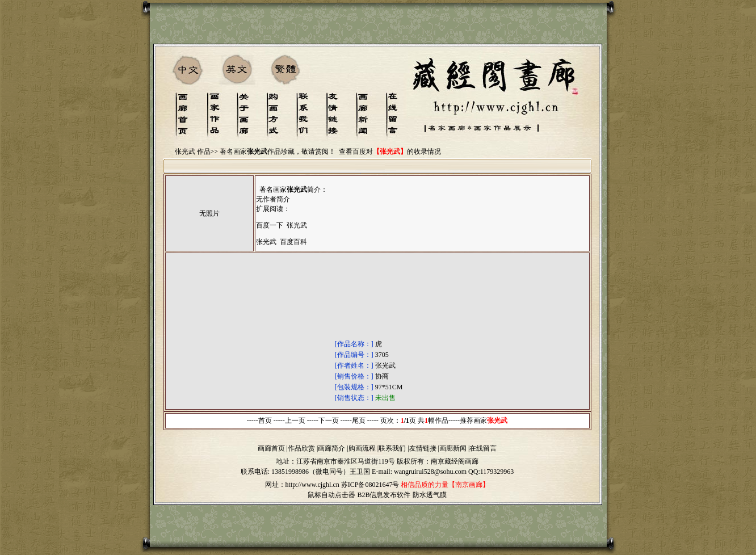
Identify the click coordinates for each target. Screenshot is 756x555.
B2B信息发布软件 (384, 495)
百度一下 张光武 (282, 225)
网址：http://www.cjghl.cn (302, 485)
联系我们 (392, 448)
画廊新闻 (453, 448)
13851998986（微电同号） (310, 472)
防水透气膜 (430, 495)
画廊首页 (271, 448)
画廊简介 (331, 448)
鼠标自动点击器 (331, 495)
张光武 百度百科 (282, 242)
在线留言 (483, 448)
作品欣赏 (301, 448)
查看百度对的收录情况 (390, 152)
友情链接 (423, 448)
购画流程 (362, 448)
